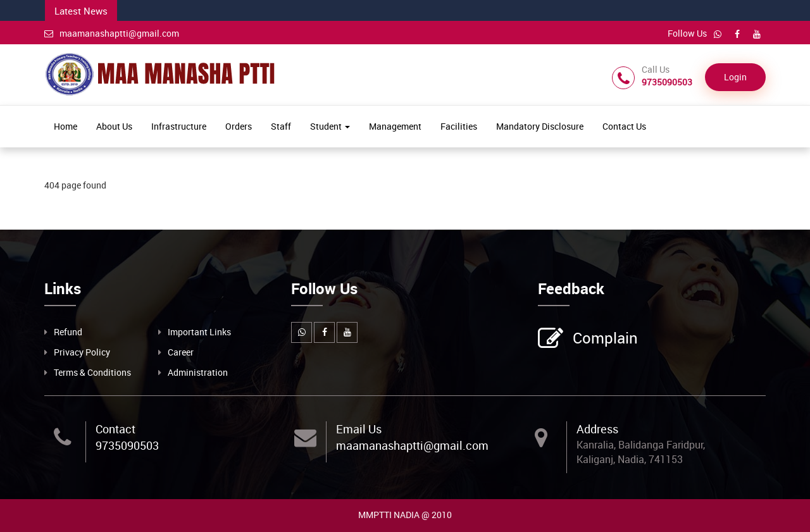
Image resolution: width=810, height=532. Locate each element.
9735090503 (127, 445)
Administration (198, 372)
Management (395, 126)
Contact (115, 429)
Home (65, 126)
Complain (604, 339)
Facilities (459, 126)
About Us (114, 126)
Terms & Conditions (92, 372)
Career (181, 352)
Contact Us (624, 126)
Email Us (359, 429)
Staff (281, 126)
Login (735, 77)
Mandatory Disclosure (540, 126)
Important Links (199, 332)
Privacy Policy (82, 352)
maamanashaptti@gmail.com (112, 33)
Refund (68, 332)
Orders (239, 126)
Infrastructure (179, 126)
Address (597, 429)
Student (330, 126)
